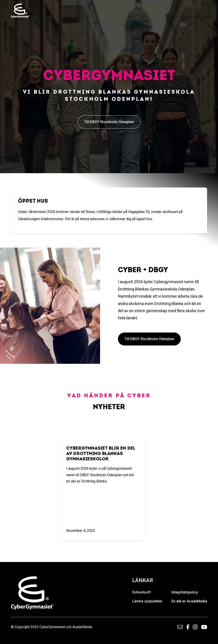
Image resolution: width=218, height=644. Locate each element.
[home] (20, 11)
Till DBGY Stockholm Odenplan (109, 122)
